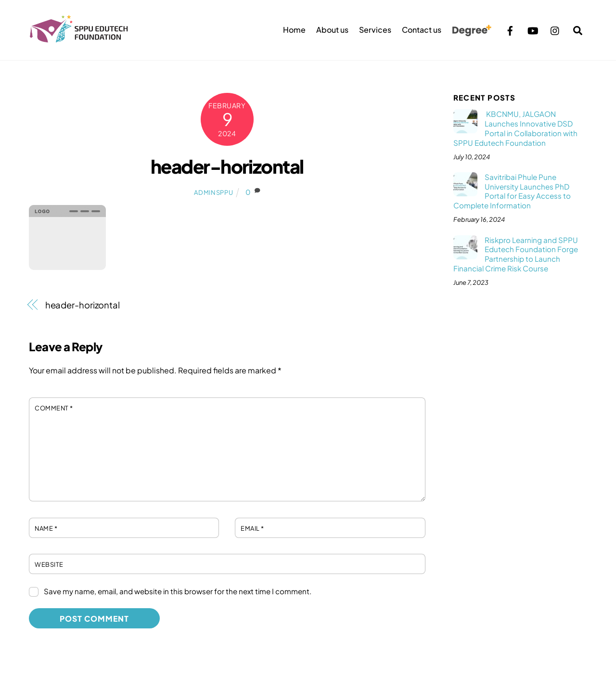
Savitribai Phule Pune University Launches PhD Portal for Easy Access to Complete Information (512, 191)
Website (49, 564)
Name (46, 528)
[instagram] (555, 29)
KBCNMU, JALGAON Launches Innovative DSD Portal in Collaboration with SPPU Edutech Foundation (515, 128)
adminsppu (213, 192)
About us (332, 30)
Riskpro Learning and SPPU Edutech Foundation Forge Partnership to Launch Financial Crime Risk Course (516, 254)
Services (375, 30)
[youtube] (533, 29)
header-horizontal (227, 166)
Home (294, 30)
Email (252, 528)
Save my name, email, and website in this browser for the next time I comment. (178, 591)
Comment (54, 408)
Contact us (422, 30)
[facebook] (510, 29)
